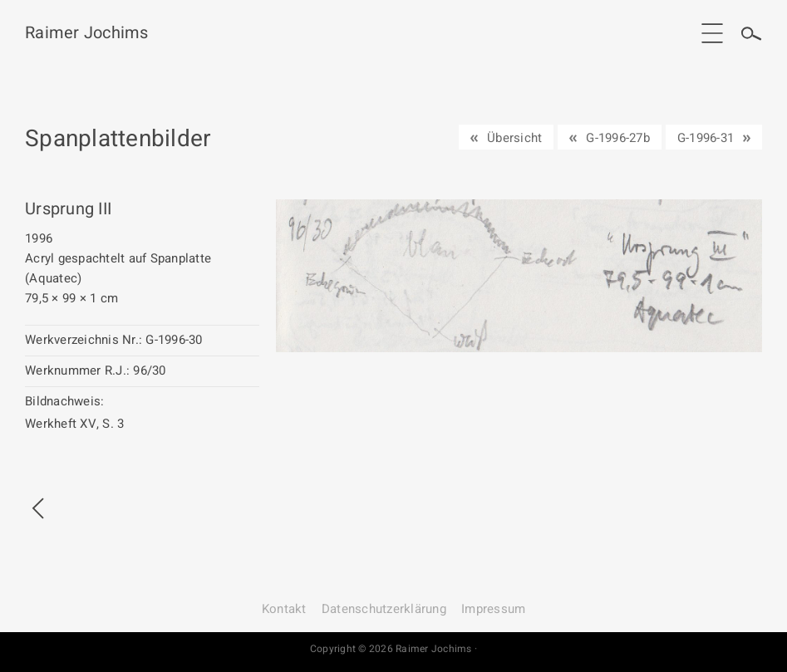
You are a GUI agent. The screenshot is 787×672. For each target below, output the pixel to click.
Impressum (493, 609)
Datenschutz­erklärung (384, 609)
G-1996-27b (618, 138)
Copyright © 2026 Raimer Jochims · (393, 649)
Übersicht (514, 138)
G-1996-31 (706, 138)
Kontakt (284, 609)
